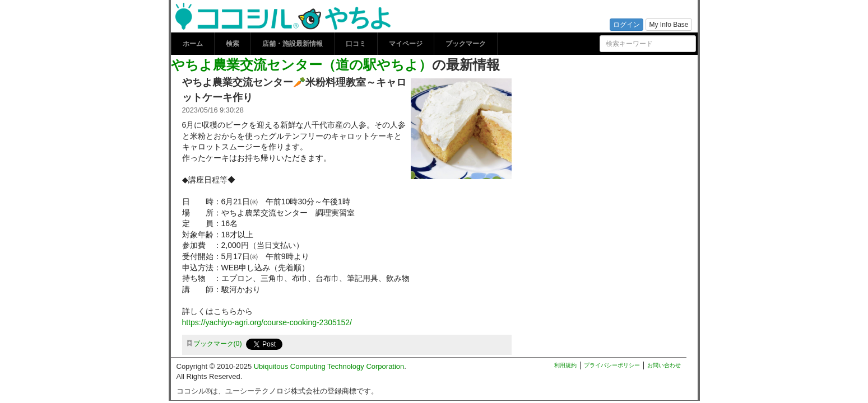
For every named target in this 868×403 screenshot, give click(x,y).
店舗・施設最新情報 (293, 44)
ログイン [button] (626, 25)
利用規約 (565, 365)
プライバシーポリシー (612, 365)
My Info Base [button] (669, 25)
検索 (233, 44)
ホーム (193, 44)
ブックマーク (466, 44)
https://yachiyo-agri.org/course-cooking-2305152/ (267, 322)
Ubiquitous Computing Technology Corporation (329, 366)
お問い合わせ (664, 365)
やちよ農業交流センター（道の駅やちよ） (301, 65)
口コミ (356, 44)
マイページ (406, 44)
